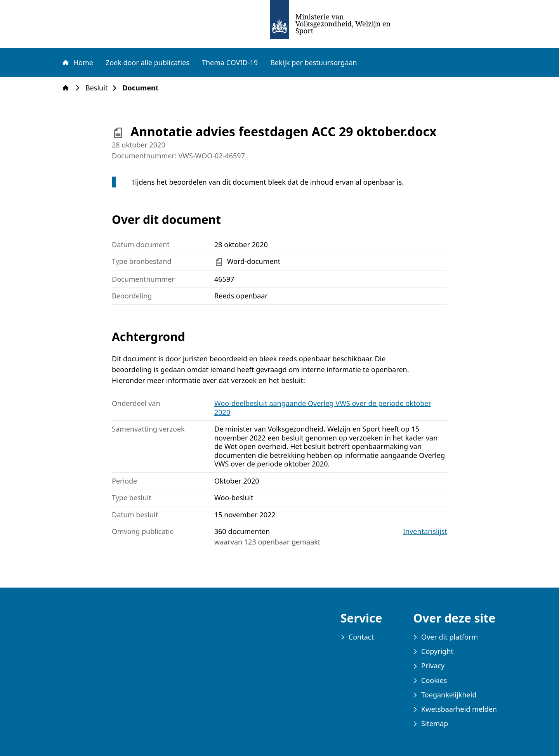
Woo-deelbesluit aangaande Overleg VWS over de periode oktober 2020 (323, 408)
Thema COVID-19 (230, 62)
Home (77, 62)
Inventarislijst (425, 531)
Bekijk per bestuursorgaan (314, 62)
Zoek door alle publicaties (148, 62)
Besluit (99, 88)
